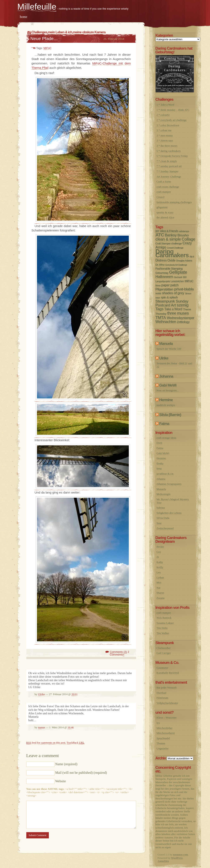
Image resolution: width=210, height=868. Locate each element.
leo (158, 723)
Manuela (166, 344)
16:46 (71, 727)
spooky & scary (165, 212)
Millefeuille (37, 7)
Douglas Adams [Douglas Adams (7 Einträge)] (184, 261)
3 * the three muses (167, 146)
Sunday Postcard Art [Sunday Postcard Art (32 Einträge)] (172, 303)
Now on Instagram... (168, 390)
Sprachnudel (163, 738)
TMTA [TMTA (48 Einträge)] (161, 318)
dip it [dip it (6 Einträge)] (192, 256)
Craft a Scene (164, 182)
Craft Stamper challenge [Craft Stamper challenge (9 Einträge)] (169, 243)
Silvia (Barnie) (170, 415)
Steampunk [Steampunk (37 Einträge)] (165, 301)
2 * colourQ (163, 115)
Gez (159, 552)
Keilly (160, 567)
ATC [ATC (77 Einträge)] (160, 235)
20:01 (75, 694)
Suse (159, 523)
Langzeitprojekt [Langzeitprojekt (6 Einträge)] (163, 281)
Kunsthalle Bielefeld (168, 673)
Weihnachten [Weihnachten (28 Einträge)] (166, 322)
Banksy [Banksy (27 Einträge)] (171, 235)
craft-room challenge (168, 187)
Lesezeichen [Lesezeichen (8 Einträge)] (177, 281)
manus (42, 727)
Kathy (160, 562)
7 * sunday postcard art (169, 166)
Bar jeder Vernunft (167, 688)
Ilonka (160, 463)
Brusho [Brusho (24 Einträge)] (183, 235)
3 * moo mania (165, 135)
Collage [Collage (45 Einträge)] (188, 239)
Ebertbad (161, 693)
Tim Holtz (162, 628)
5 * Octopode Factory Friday (172, 156)
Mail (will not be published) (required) (81, 773)
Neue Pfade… (44, 38)
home (24, 17)
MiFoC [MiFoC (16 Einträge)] (189, 281)
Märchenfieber (165, 728)
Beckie (160, 547)
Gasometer (162, 668)
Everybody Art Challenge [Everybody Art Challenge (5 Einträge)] (176, 265)
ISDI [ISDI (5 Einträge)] (185, 277)
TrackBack (76, 743)
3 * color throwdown (168, 125)
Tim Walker (163, 633)
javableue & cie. (165, 474)
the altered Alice (165, 217)
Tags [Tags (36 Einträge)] (160, 309)
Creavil (161, 197)
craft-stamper (164, 192)
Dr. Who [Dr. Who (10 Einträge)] (160, 265)
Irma (159, 468)
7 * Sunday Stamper (168, 171)
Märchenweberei (166, 733)
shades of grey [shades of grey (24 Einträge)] (173, 293)
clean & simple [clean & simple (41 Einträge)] (168, 239)
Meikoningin (164, 494)
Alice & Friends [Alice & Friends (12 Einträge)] (169, 231)
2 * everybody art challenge (172, 120)
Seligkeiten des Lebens (169, 513)
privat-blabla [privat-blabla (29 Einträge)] (184, 289)
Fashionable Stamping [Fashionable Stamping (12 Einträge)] (169, 269)
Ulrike (41, 694)
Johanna (166, 376)
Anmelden (163, 861)
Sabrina (161, 508)
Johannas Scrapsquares (169, 484)
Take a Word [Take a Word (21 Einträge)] (173, 309)
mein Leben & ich (60, 32)
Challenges (39, 32)
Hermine (166, 400)
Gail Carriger (164, 653)
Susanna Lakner (165, 623)
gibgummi (162, 207)
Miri (159, 582)
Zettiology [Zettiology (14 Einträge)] (183, 322)
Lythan (160, 577)
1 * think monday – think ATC (173, 110)
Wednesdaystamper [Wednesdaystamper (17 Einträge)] (180, 318)
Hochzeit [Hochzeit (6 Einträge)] (178, 277)
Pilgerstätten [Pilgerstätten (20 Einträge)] (164, 289)
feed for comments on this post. (46, 743)
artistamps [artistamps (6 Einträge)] (184, 231)
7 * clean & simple (167, 161)
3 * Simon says (165, 140)
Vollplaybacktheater (167, 703)
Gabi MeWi (168, 385)
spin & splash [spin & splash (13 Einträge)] (169, 297)
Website (60, 781)
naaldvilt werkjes (166, 405)
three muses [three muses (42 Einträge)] (178, 313)
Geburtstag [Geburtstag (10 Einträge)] (162, 273)
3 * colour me (164, 130)
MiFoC (47, 48)
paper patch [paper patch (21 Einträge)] (170, 285)
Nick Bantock (164, 618)
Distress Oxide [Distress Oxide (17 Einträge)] (165, 260)
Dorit (159, 443)
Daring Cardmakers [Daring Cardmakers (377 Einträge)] (172, 253)
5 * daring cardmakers (169, 151)
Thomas (161, 743)
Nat (159, 588)
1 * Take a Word (165, 105)
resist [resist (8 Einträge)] (158, 293)
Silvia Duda (163, 518)
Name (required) (66, 764)
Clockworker (164, 648)
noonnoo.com (180, 855)
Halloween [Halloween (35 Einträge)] (164, 277)
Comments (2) (118, 652)
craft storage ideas (166, 438)
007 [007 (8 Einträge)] (157, 231)
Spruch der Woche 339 (169, 349)
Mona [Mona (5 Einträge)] (158, 285)
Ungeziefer (163, 748)
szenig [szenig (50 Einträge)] (183, 305)
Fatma (164, 424)
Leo (159, 572)
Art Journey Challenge (169, 176)
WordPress (177, 858)
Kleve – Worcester (167, 718)
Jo (158, 557)
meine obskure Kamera (89, 32)
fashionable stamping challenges (174, 202)
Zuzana (161, 598)
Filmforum (162, 698)
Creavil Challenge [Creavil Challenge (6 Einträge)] (175, 248)
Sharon (160, 593)
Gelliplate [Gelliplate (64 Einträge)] (178, 272)
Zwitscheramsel (165, 528)
